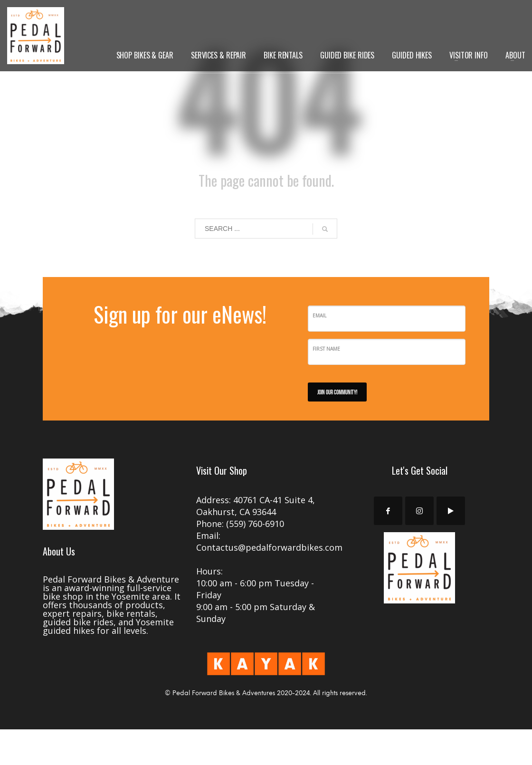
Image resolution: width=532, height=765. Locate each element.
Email (319, 316)
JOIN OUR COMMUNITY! (337, 392)
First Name (326, 349)
